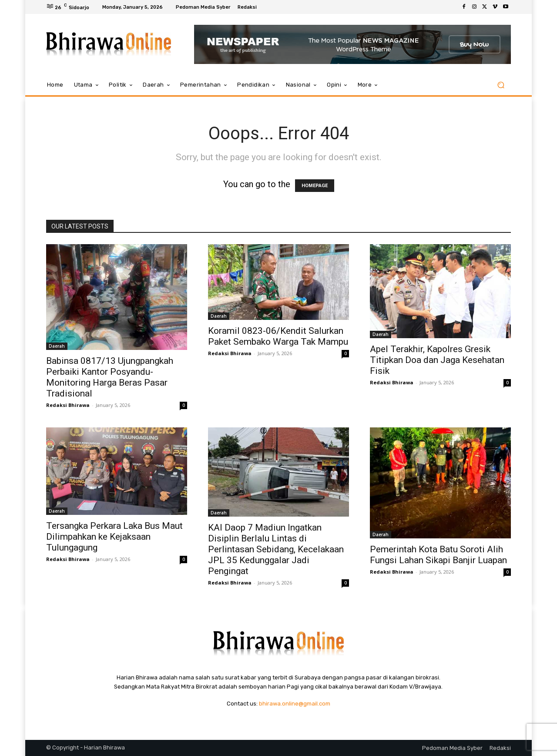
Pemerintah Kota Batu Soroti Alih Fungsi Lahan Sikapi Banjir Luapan (438, 555)
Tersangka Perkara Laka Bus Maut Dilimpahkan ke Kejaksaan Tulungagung (114, 537)
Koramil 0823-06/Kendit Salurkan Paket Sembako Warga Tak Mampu (278, 336)
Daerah (57, 346)
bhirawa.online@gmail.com (295, 704)
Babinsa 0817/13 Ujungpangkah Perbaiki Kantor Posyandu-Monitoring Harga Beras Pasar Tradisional (110, 377)
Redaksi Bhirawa (68, 405)
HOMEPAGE (315, 186)
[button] (501, 85)
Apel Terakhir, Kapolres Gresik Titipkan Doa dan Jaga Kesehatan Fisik (437, 360)
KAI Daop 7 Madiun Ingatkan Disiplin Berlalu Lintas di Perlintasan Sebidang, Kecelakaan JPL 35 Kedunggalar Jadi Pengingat (276, 549)
